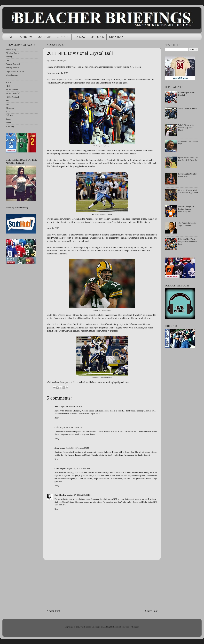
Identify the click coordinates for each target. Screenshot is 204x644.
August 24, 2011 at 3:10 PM (71, 407)
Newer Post (53, 611)
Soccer (8, 119)
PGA (8, 112)
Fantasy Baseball (13, 64)
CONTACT (63, 37)
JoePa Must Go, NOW (187, 109)
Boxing (9, 57)
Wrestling (10, 126)
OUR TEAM (45, 37)
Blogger (135, 627)
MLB (8, 79)
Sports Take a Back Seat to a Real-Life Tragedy (188, 159)
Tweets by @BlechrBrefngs (17, 208)
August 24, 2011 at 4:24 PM (71, 427)
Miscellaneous (12, 75)
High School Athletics (15, 71)
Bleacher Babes (12, 53)
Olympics (10, 108)
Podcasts (9, 115)
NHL (8, 104)
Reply (57, 418)
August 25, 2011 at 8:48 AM (78, 468)
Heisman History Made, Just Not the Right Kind (188, 191)
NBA (8, 86)
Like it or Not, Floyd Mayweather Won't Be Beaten (187, 242)
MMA (8, 82)
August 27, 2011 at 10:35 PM (79, 495)
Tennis (8, 123)
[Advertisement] (102, 584)
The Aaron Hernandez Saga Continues (187, 224)
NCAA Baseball (12, 90)
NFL (8, 101)
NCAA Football (12, 97)
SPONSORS (97, 37)
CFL (8, 60)
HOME (10, 37)
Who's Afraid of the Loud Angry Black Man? (186, 127)
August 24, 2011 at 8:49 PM (77, 448)
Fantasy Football (13, 68)
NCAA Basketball (13, 93)
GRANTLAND (117, 37)
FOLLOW (80, 37)
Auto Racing (11, 49)
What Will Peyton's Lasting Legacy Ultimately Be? (186, 209)
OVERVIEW (26, 37)
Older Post (151, 611)
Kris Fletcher (60, 495)
